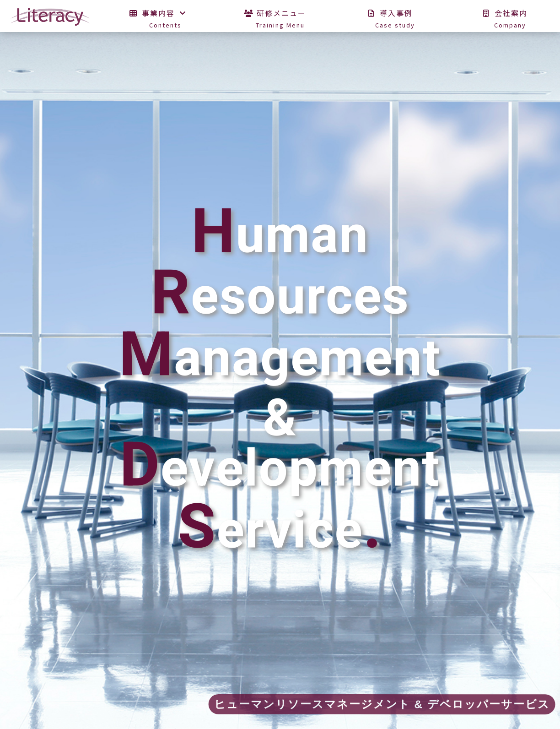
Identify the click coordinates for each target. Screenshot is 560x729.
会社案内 (510, 22)
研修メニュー (280, 22)
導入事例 (395, 22)
